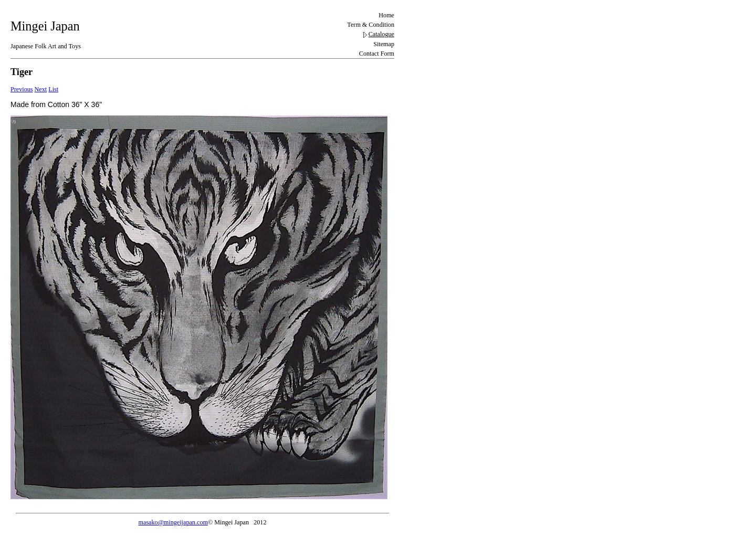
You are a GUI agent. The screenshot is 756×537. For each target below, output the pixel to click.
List (53, 89)
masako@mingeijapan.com (173, 522)
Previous (22, 89)
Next (41, 89)
